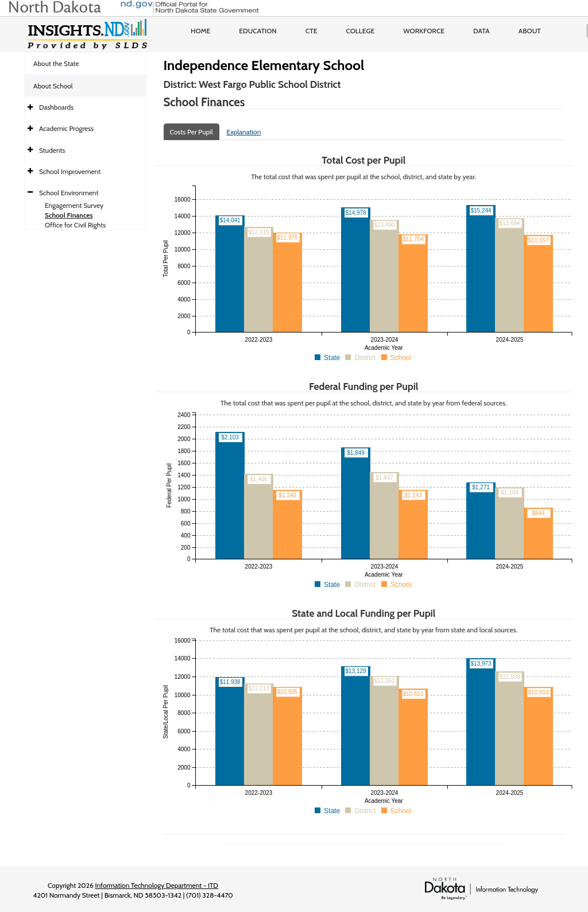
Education (258, 31)
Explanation (244, 132)
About (530, 31)
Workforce (424, 31)
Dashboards (56, 107)
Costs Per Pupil (192, 132)
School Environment (69, 193)
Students (52, 150)
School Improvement (70, 171)
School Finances (69, 215)
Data (481, 31)
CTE (312, 31)
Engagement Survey (74, 205)
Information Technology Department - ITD (156, 885)
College (360, 31)
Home (200, 31)
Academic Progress (66, 128)
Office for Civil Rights (75, 225)
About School (53, 86)
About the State (56, 63)
